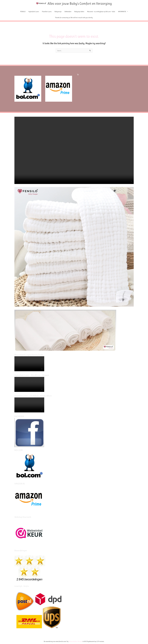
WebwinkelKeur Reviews (75, 642)
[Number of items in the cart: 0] (78, 75)
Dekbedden (68, 12)
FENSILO (23, 12)
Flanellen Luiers (47, 12)
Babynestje (58, 12)
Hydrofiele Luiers (34, 12)
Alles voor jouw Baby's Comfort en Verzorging (85, 4)
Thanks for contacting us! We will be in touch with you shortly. (74, 18)
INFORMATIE (122, 12)
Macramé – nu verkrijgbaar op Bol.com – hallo (101, 12)
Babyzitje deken (79, 12)
